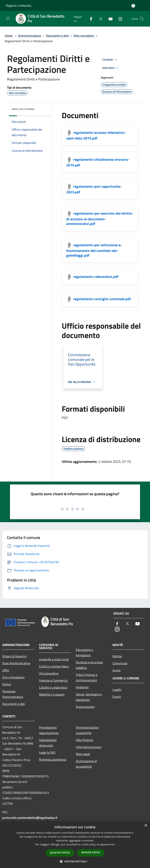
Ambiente (82, 687)
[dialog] (75, 845)
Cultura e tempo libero (54, 666)
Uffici (6, 670)
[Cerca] (142, 19)
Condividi (110, 60)
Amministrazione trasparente (87, 730)
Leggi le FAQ (47, 752)
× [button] (146, 826)
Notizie (117, 656)
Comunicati (120, 663)
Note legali (83, 754)
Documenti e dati (57, 36)
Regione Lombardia (19, 5)
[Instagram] (119, 19)
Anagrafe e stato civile (54, 659)
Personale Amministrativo (13, 694)
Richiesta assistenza (53, 759)
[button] (75, 861)
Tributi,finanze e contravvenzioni (87, 677)
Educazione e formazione (84, 652)
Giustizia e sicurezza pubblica (89, 665)
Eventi (117, 697)
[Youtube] (109, 19)
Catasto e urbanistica (53, 687)
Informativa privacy (89, 747)
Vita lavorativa (49, 673)
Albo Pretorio (84, 740)
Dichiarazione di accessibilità (86, 764)
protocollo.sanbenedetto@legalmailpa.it (30, 818)
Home (9, 36)
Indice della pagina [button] (23, 109)
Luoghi (117, 690)
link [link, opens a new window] (113, 844)
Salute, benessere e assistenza (89, 697)
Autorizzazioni (85, 707)
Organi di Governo (14, 656)
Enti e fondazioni (13, 677)
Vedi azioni (111, 68)
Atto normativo (84, 36)
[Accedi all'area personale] (133, 6)
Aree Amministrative (16, 663)
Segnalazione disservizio (48, 743)
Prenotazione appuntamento (49, 730)
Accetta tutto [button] (60, 853)
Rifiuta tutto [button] (91, 852)
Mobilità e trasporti (52, 694)
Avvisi (117, 670)
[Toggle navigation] (8, 18)
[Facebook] (89, 19)
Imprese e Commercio (53, 680)
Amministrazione (30, 36)
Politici (7, 684)
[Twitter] (99, 19)
